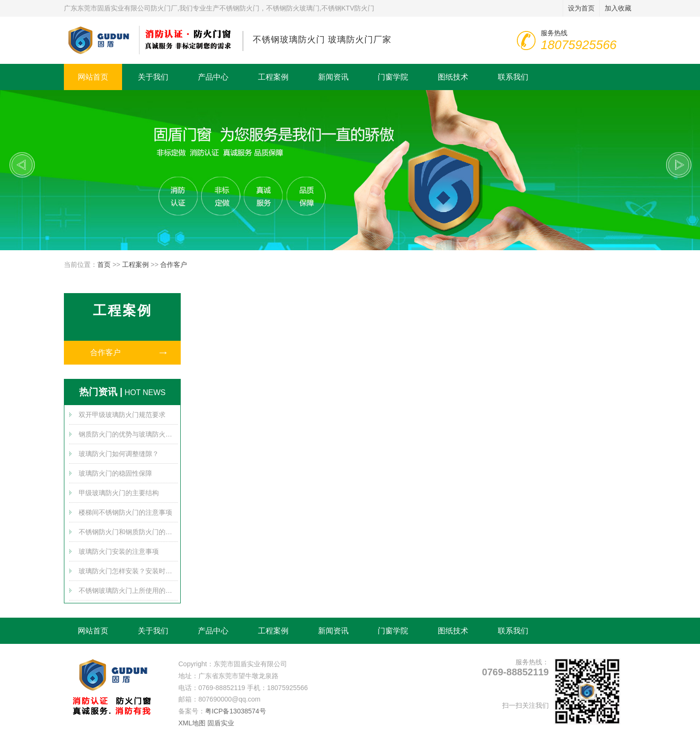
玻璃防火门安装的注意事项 (119, 551)
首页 (104, 265)
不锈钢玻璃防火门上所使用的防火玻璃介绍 (128, 590)
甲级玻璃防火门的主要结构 (119, 493)
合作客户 (174, 265)
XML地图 (192, 723)
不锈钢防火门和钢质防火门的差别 (128, 532)
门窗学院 (393, 77)
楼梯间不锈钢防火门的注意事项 (125, 512)
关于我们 (153, 77)
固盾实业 (221, 723)
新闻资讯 (333, 77)
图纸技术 (453, 77)
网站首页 (93, 77)
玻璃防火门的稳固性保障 (115, 473)
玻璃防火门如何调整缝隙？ (119, 454)
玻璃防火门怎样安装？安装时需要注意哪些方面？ (128, 571)
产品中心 (213, 77)
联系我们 (513, 77)
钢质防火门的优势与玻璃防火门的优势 (128, 434)
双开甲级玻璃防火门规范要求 (122, 415)
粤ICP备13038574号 (236, 711)
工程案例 (273, 77)
